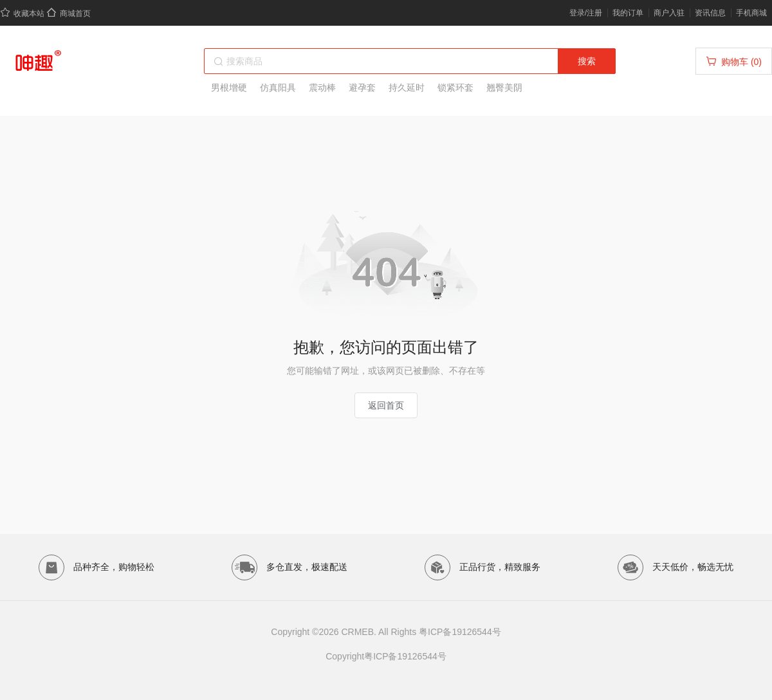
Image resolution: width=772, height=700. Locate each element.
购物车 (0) (734, 61)
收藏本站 (22, 14)
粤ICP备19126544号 (460, 632)
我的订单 (628, 13)
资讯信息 (710, 13)
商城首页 (69, 14)
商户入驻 (669, 13)
